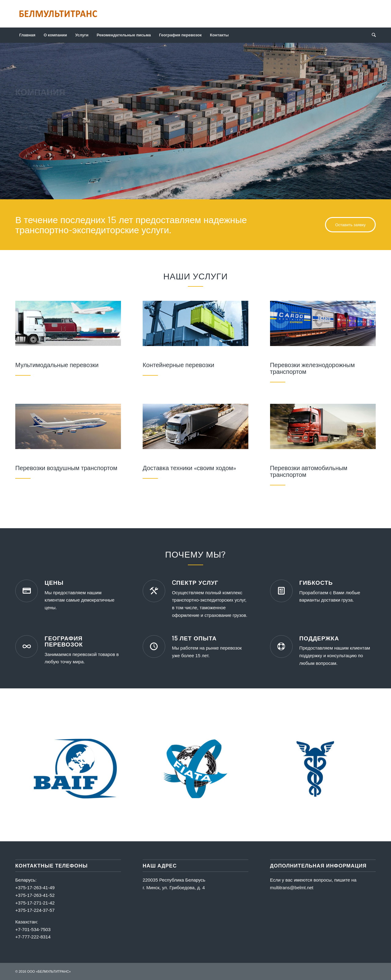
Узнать (28, 138)
